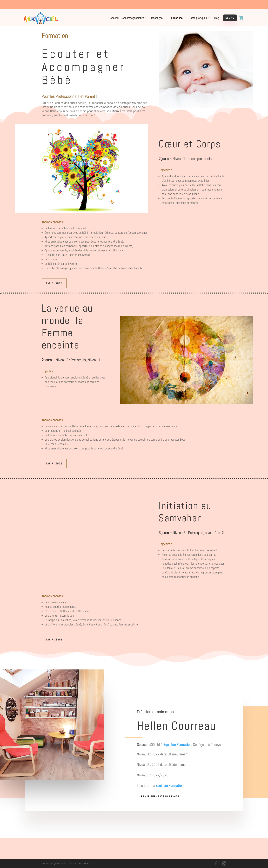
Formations (176, 18)
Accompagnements (133, 18)
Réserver (230, 18)
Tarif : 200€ (54, 283)
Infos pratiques (198, 18)
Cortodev (83, 863)
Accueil (115, 18)
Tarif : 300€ (54, 640)
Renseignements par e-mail (160, 796)
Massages (157, 18)
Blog (216, 18)
